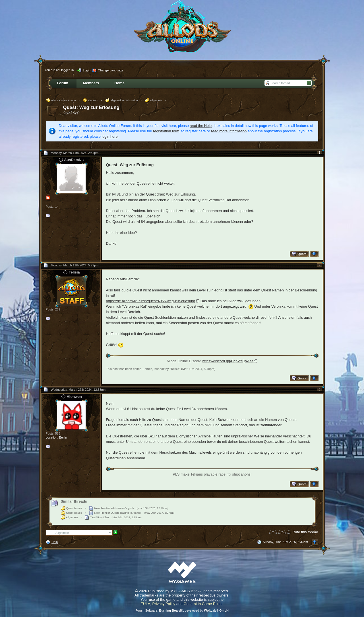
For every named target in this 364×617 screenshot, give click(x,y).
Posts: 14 (52, 207)
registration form (166, 131)
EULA (145, 604)
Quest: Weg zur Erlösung (91, 107)
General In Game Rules (203, 604)
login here (109, 136)
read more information (229, 131)
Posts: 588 (53, 433)
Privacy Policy (164, 604)
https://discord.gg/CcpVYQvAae (228, 361)
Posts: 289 (53, 309)
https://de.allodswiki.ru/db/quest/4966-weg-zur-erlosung (151, 301)
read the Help (201, 126)
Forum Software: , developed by (182, 610)
